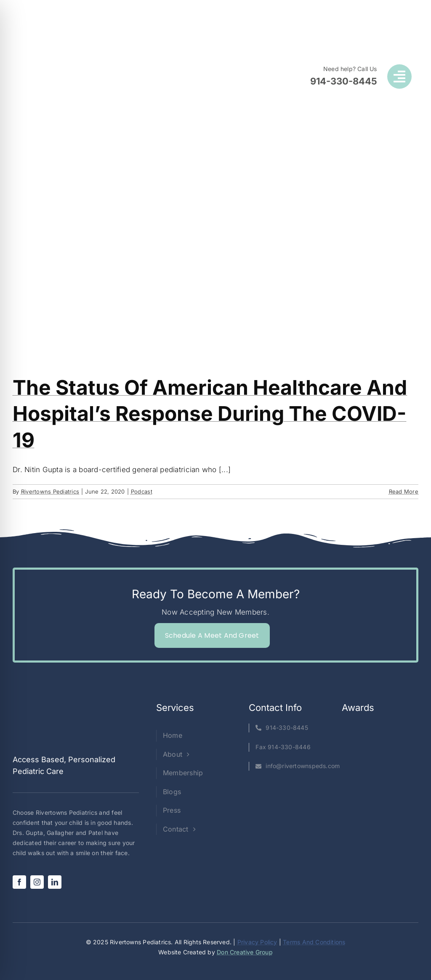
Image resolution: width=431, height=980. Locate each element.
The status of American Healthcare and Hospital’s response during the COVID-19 (210, 414)
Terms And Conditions (314, 942)
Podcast (142, 491)
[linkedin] (55, 882)
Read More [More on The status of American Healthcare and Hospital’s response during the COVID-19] (404, 491)
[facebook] (19, 882)
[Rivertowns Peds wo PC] (85, 45)
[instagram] (37, 882)
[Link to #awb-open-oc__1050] (399, 77)
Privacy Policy (257, 942)
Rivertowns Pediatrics (50, 491)
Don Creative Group (245, 952)
